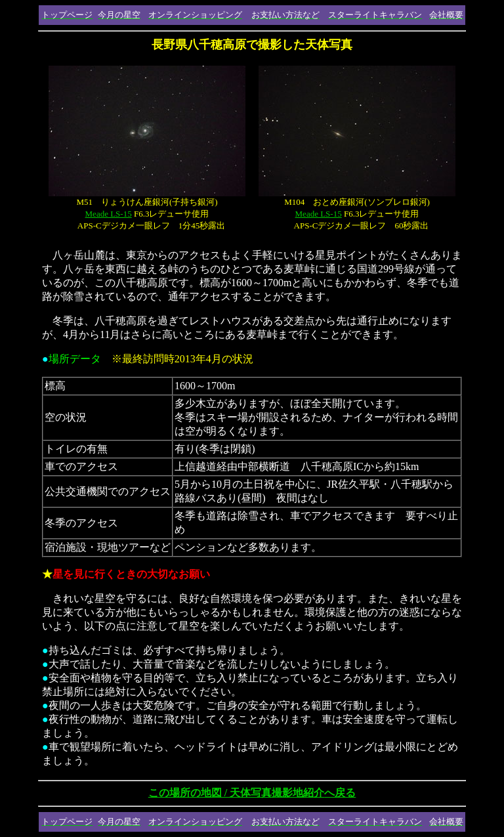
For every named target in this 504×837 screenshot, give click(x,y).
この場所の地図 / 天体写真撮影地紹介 (252, 793)
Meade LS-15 (109, 214)
